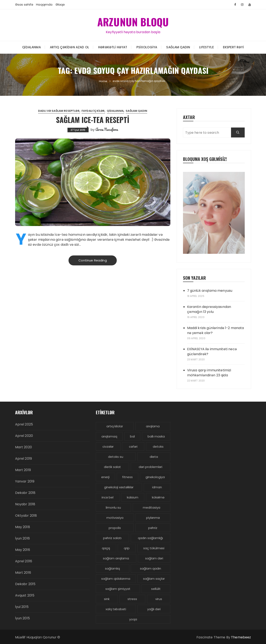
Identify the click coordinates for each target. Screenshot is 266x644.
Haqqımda (44, 4)
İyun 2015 (22, 618)
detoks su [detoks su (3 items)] (116, 457)
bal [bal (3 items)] (132, 436)
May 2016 (23, 550)
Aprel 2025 (24, 424)
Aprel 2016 (24, 561)
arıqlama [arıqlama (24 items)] (153, 426)
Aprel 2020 (24, 436)
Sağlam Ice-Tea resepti (93, 120)
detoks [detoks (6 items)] (158, 447)
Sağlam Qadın (178, 47)
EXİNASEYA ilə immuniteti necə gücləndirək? (212, 352)
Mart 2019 (23, 470)
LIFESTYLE (206, 47)
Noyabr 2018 (25, 504)
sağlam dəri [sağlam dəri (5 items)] (154, 558)
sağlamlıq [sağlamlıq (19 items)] (112, 568)
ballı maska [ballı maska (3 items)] (156, 436)
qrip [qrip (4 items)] (127, 548)
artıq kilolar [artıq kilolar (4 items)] (115, 426)
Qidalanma (31, 47)
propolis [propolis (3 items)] (115, 528)
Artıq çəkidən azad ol (69, 47)
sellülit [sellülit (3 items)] (156, 589)
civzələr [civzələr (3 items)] (108, 447)
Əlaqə (60, 4)
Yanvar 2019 (25, 481)
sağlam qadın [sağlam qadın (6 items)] (150, 568)
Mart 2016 (23, 573)
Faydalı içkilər (93, 111)
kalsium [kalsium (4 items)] (133, 497)
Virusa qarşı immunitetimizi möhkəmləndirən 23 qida (209, 373)
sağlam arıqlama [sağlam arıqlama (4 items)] (116, 558)
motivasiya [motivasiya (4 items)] (115, 518)
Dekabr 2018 (25, 493)
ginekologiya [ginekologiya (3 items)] (155, 477)
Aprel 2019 (24, 459)
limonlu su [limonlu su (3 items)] (113, 507)
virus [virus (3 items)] (159, 599)
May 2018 (23, 527)
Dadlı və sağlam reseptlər (59, 111)
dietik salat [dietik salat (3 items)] (112, 467)
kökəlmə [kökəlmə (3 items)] (158, 497)
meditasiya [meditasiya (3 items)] (152, 507)
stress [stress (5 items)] (132, 599)
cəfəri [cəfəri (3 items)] (133, 447)
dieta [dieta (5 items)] (154, 457)
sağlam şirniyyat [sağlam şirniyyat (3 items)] (118, 589)
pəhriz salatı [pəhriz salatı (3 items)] (112, 538)
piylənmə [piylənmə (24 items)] (153, 518)
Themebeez (241, 637)
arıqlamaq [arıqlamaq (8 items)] (109, 436)
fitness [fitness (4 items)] (127, 477)
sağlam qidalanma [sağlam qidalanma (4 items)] (116, 579)
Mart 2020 (23, 447)
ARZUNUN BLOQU (133, 21)
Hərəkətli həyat (113, 47)
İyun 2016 (22, 538)
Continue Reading (93, 260)
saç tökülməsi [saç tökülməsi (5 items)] (154, 548)
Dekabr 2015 (25, 584)
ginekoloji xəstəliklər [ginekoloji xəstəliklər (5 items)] (119, 487)
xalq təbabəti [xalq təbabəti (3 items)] (116, 609)
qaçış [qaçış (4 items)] (106, 548)
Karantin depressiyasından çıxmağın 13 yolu (209, 309)
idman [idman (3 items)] (157, 487)
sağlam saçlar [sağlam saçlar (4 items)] (154, 579)
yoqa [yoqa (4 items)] (133, 619)
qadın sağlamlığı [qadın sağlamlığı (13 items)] (150, 538)
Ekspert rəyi (233, 47)
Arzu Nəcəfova (107, 129)
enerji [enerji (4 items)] (105, 477)
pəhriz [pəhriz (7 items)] (153, 528)
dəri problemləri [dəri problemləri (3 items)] (150, 467)
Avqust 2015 (25, 595)
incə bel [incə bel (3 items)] (108, 497)
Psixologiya (147, 47)
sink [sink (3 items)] (107, 599)
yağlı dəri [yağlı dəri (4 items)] (154, 609)
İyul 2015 (22, 607)
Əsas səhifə (24, 4)
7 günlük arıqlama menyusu (210, 291)
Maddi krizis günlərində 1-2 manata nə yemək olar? (216, 330)
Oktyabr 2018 (26, 516)
